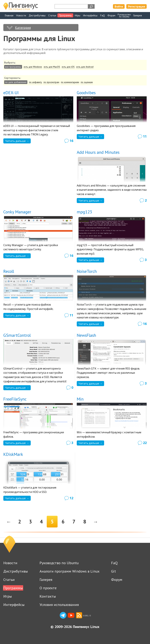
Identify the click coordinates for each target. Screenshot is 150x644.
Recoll (9, 271)
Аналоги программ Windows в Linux (69, 571)
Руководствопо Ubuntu (124, 16)
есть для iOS (68, 67)
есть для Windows (33, 67)
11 (145, 136)
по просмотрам (51, 82)
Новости (21, 15)
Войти (119, 6)
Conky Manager (17, 212)
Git (113, 571)
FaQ (102, 15)
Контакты (48, 596)
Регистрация (136, 6)
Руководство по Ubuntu (59, 563)
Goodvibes (86, 93)
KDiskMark (13, 454)
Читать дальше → (17, 141)
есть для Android (85, 67)
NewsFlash (86, 335)
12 (71, 498)
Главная (9, 15)
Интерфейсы (90, 15)
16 (71, 141)
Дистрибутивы (37, 15)
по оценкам (87, 82)
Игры (77, 15)
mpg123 (84, 212)
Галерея (137, 15)
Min (80, 399)
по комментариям (70, 82)
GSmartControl (17, 335)
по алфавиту (35, 82)
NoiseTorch (87, 271)
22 (145, 443)
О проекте (48, 588)
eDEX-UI (11, 93)
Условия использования (59, 605)
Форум (111, 15)
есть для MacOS (52, 67)
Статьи (52, 15)
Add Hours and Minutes (98, 152)
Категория (23, 28)
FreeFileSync (15, 399)
